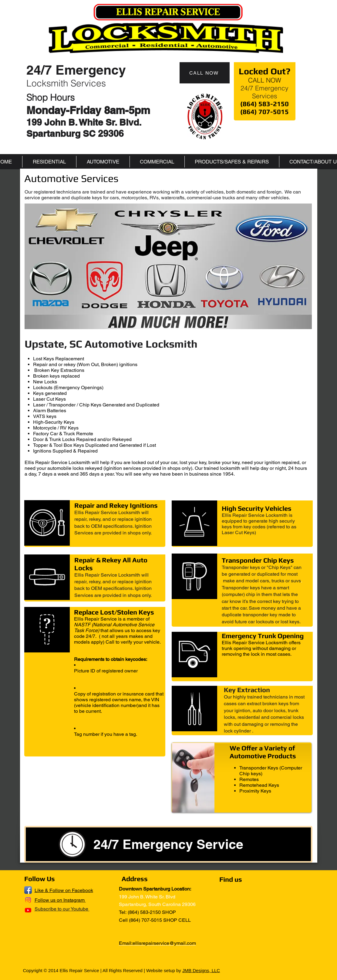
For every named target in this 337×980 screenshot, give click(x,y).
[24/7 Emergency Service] (168, 844)
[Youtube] (28, 910)
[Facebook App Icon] (28, 890)
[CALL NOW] (205, 73)
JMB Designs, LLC (201, 970)
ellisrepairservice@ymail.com (164, 943)
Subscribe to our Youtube (62, 909)
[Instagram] (28, 900)
